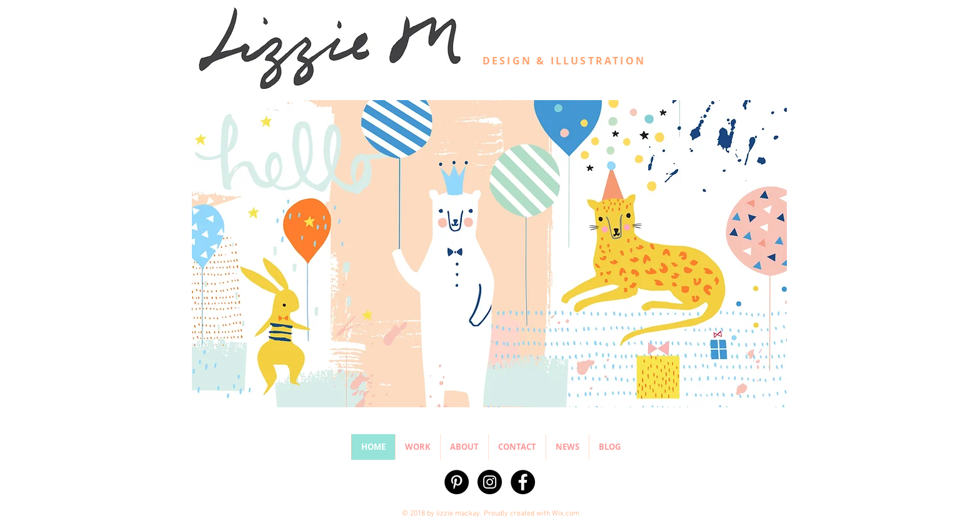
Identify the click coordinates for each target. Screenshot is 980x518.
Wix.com (566, 514)
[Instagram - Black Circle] (490, 482)
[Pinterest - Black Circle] (457, 482)
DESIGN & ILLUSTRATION (564, 61)
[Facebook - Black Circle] (523, 482)
